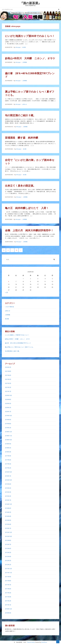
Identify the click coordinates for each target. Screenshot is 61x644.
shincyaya (18, 47)
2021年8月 (8, 371)
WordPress (44, 642)
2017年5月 (8, 464)
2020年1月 (8, 412)
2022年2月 (8, 367)
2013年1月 (8, 528)
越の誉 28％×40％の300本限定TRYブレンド (30, 75)
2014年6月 (8, 508)
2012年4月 (8, 557)
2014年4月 (8, 516)
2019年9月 (8, 420)
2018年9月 (8, 444)
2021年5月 (8, 379)
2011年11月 (8, 573)
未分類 (24, 47)
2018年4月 (8, 452)
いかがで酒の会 (9, 307)
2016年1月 (8, 476)
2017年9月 (8, 456)
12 (17, 250)
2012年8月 (8, 540)
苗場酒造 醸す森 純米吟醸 (22, 138)
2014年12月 (8, 504)
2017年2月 (8, 468)
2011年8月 (8, 581)
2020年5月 (8, 403)
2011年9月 (8, 577)
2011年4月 (8, 597)
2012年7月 (8, 544)
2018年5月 (8, 448)
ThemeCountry (31, 642)
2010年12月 (8, 609)
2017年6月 (8, 460)
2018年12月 (8, 432)
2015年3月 (8, 492)
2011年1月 (8, 605)
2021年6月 (8, 375)
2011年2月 (8, 601)
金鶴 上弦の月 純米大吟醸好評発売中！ (29, 230)
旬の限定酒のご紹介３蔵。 (20, 115)
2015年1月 (8, 500)
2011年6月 (8, 589)
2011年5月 (8, 593)
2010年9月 (8, 613)
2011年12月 (8, 569)
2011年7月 (8, 585)
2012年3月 (8, 561)
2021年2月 (8, 387)
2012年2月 (8, 565)
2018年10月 (8, 440)
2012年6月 (8, 548)
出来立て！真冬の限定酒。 (20, 186)
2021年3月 (8, 383)
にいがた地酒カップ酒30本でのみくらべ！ (30, 36)
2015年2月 (8, 496)
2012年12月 (8, 532)
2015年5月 (8, 488)
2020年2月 (8, 408)
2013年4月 (8, 524)
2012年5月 (8, 552)
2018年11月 (8, 436)
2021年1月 (8, 391)
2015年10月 (8, 480)
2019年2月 (8, 428)
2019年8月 (8, 424)
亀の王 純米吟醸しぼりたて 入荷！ (27, 208)
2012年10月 (8, 536)
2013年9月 (8, 520)
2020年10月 (8, 395)
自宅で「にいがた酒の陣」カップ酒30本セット (30, 162)
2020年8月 (8, 399)
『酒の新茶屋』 (31, 3)
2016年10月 (8, 472)
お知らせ (25, 104)
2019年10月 (8, 416)
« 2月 (6, 292)
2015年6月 (8, 484)
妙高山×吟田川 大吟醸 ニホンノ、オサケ (30, 58)
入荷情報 (25, 62)
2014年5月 (8, 512)
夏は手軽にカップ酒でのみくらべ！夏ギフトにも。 (30, 93)
